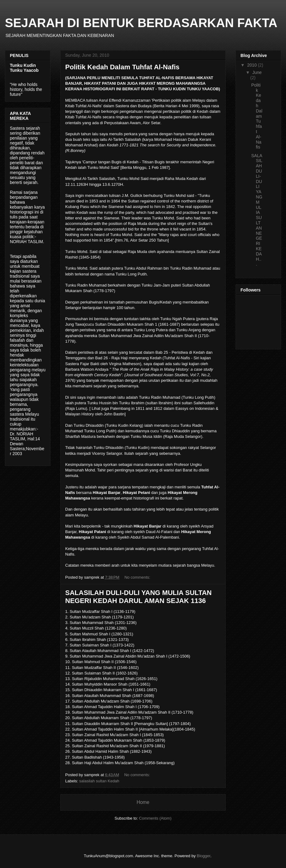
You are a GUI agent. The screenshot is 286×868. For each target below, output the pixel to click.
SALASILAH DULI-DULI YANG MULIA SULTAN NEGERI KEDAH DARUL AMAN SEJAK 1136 (138, 597)
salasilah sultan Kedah (99, 781)
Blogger (204, 856)
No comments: (138, 577)
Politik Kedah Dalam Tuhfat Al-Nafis (122, 67)
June (257, 72)
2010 (253, 65)
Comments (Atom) (155, 818)
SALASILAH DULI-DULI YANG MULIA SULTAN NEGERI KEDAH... (257, 210)
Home (143, 802)
